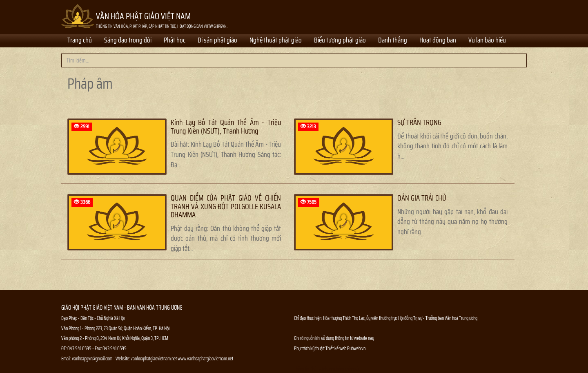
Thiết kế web (336, 348)
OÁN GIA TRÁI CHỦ (422, 198)
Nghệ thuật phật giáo (276, 41)
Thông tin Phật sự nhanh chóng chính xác (327, 369)
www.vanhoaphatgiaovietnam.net (205, 358)
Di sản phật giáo (217, 41)
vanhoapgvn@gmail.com (92, 358)
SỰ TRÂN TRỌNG (419, 122)
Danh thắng (393, 41)
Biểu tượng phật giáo (340, 41)
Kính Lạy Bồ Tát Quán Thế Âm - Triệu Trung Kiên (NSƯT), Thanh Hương (226, 127)
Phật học (175, 41)
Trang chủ (80, 41)
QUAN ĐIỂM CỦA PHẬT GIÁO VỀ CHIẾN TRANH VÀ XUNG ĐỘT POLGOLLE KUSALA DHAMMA (226, 206)
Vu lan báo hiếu (487, 41)
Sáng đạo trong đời (128, 41)
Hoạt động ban (438, 41)
